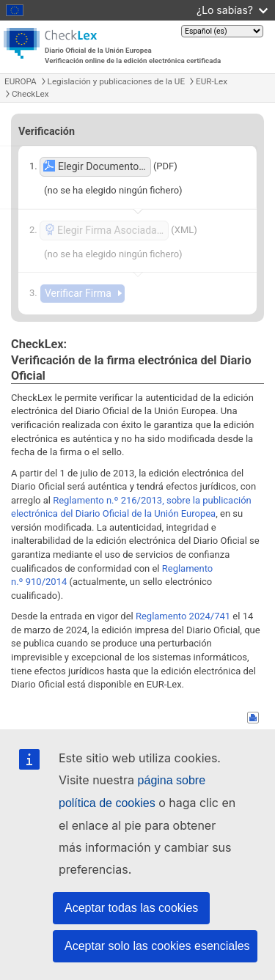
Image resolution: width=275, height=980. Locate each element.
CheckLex (30, 94)
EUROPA (21, 81)
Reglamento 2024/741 (183, 616)
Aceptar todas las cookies (131, 908)
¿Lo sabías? (232, 10)
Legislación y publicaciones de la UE (116, 81)
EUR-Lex (212, 81)
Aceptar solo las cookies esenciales (157, 946)
